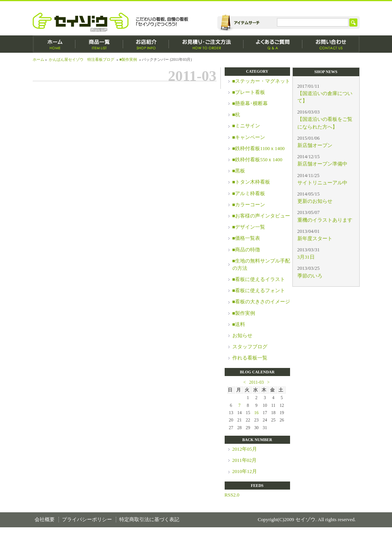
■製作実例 (128, 59)
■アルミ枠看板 (249, 194)
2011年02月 (245, 460)
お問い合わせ (331, 44)
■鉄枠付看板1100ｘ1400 (259, 149)
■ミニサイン (246, 126)
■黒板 (239, 171)
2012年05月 (245, 449)
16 (257, 413)
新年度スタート (315, 239)
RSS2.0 (232, 495)
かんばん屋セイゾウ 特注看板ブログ (82, 59)
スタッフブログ (250, 347)
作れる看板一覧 (250, 358)
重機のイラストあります (325, 220)
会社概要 (45, 520)
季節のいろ (310, 276)
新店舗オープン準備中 (322, 164)
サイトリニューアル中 (322, 183)
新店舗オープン (315, 145)
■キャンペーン (249, 137)
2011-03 (257, 382)
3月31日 (306, 257)
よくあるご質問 (273, 44)
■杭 (236, 115)
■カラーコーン (249, 205)
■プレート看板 (249, 92)
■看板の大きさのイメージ (261, 302)
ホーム (54, 44)
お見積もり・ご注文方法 (206, 44)
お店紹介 (146, 44)
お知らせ (242, 336)
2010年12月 (245, 471)
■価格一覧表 (246, 238)
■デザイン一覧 (249, 227)
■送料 (239, 324)
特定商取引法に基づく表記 (149, 520)
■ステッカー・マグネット (261, 81)
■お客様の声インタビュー (261, 216)
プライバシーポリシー (87, 520)
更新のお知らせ (315, 201)
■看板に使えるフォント (259, 291)
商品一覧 (99, 44)
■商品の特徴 (246, 250)
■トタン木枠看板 (251, 182)
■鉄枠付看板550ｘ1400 (258, 160)
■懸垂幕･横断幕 (250, 104)
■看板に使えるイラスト (259, 279)
